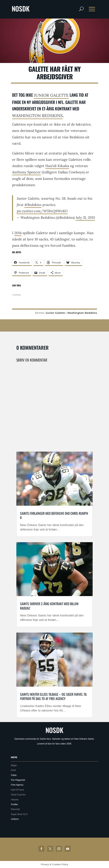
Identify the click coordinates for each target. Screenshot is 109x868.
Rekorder (16, 809)
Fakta (14, 775)
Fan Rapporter (18, 780)
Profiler (14, 804)
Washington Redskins (37, 116)
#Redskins (33, 205)
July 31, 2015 (85, 217)
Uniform (15, 819)
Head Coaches (18, 795)
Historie (15, 800)
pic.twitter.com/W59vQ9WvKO (42, 211)
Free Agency (17, 785)
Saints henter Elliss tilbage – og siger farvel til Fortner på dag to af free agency (53, 696)
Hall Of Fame (18, 790)
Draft (13, 770)
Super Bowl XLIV (19, 814)
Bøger (14, 765)
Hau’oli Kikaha (57, 166)
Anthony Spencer (26, 172)
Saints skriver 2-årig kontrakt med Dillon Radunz (49, 606)
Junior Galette (51, 95)
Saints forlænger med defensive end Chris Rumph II (54, 515)
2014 (18, 233)
